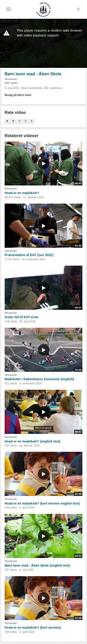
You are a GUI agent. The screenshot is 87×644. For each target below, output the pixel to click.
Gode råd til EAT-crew (21, 317)
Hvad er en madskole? (22, 193)
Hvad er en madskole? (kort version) (33, 627)
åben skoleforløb (32, 88)
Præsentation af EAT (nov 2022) (29, 255)
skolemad (56, 88)
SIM (46, 88)
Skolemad (11, 79)
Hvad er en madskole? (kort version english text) (42, 503)
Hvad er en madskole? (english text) (32, 441)
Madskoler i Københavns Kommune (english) (39, 379)
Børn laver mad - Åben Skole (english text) (37, 565)
